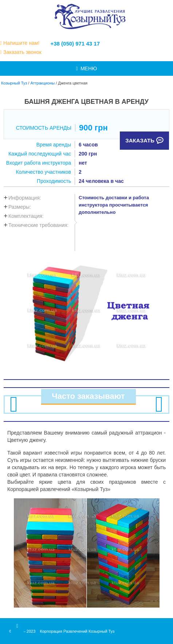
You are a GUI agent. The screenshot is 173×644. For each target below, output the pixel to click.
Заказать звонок (22, 52)
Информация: (25, 198)
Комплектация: (26, 216)
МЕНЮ (86, 68)
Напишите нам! (21, 43)
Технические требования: (38, 225)
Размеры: (20, 207)
